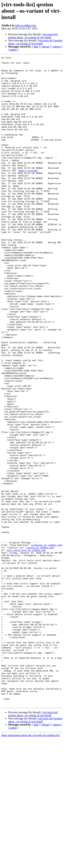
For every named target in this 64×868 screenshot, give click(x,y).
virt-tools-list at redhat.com (26, 649)
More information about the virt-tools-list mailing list (30, 865)
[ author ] (13, 50)
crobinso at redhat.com (47, 643)
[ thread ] (46, 47)
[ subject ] (57, 47)
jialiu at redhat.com (25, 25)
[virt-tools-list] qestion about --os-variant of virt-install (33, 36)
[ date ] (36, 47)
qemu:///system (28, 194)
